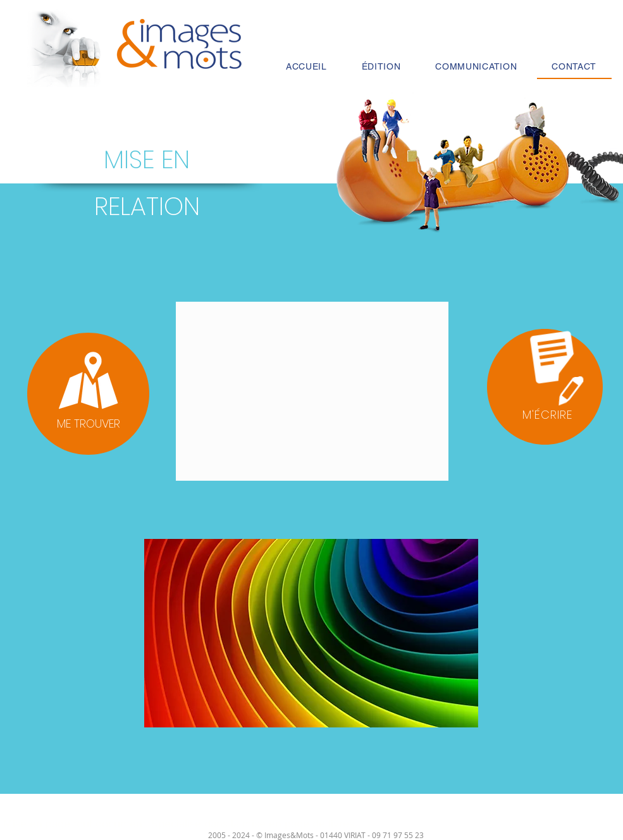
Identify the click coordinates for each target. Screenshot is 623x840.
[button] (545, 387)
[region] (89, 391)
